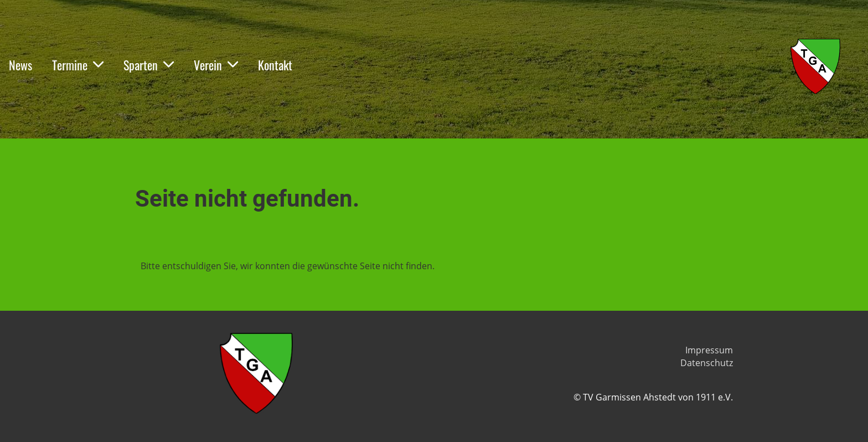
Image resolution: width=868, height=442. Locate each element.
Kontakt (275, 65)
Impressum (709, 350)
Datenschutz (707, 363)
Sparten (149, 65)
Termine (78, 65)
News (20, 65)
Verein (216, 65)
